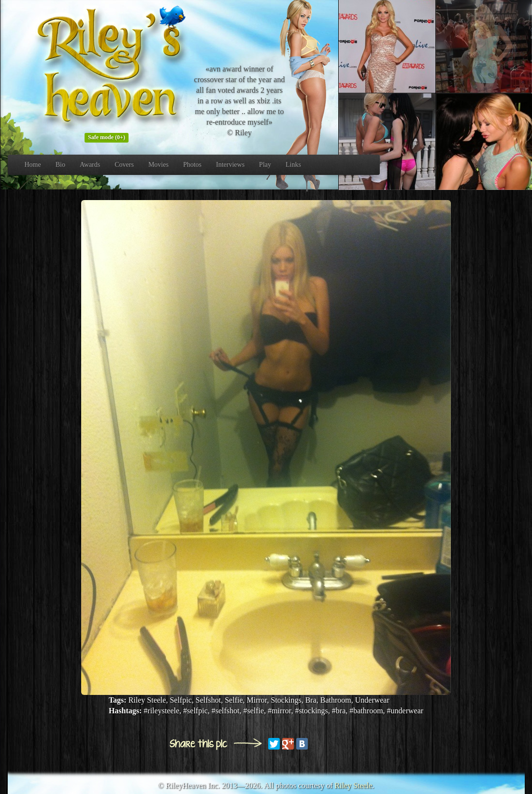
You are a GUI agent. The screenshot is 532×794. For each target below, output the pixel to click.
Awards (90, 165)
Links (293, 165)
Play (265, 165)
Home (33, 165)
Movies (158, 165)
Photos (192, 165)
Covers (124, 165)
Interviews (230, 165)
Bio (60, 165)
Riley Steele (354, 786)
